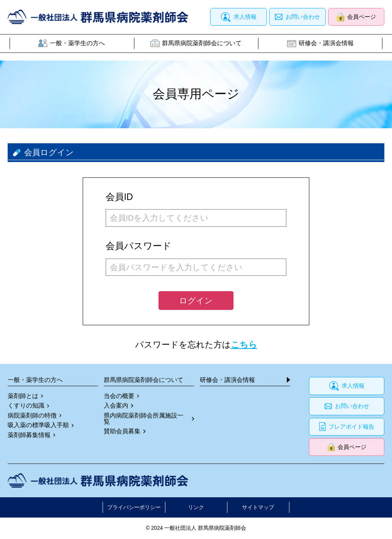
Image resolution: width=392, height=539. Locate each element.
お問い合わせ (303, 17)
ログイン (196, 301)
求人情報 (245, 17)
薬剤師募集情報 (29, 435)
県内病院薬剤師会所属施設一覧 (144, 419)
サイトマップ (258, 507)
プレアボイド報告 (351, 427)
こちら (244, 345)
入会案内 (116, 406)
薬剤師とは (23, 396)
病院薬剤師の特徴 (32, 416)
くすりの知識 (26, 406)
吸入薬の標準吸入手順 (38, 425)
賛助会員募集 (122, 431)
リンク (196, 507)
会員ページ (362, 17)
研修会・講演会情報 (326, 43)
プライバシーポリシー (134, 507)
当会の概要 (119, 396)
